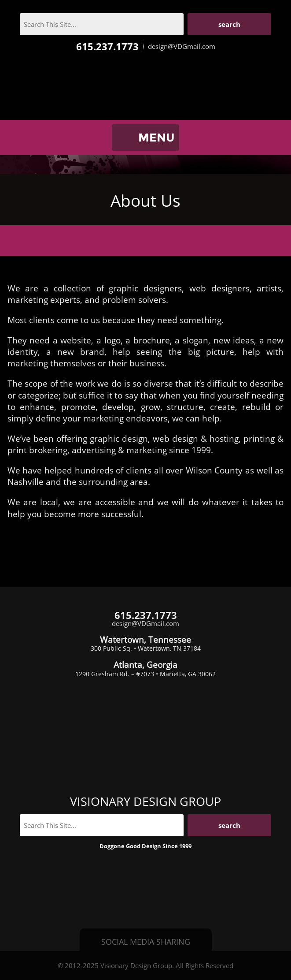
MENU (157, 138)
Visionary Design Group (146, 90)
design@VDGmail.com (182, 46)
